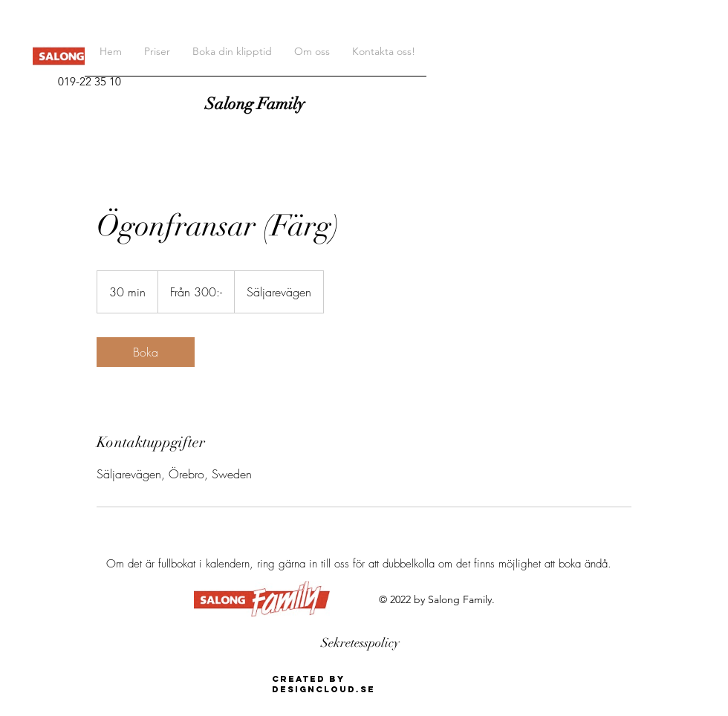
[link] (146, 352)
